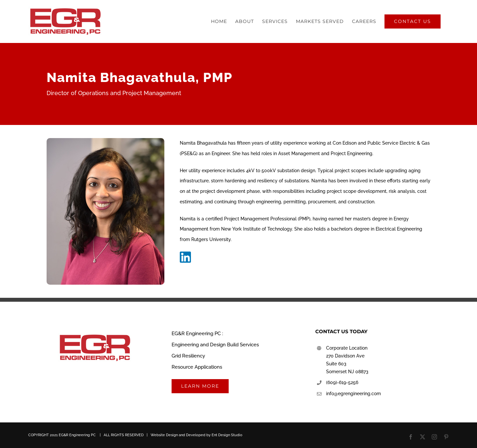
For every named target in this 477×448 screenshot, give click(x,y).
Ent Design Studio (227, 435)
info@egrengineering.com (353, 394)
